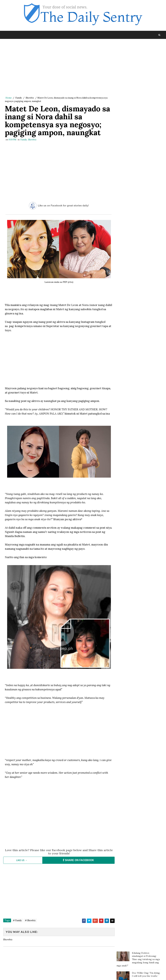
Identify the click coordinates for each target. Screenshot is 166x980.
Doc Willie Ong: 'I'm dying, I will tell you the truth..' (146, 67)
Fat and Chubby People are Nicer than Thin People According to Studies (146, 135)
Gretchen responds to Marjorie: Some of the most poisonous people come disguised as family (145, 167)
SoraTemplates (25, 974)
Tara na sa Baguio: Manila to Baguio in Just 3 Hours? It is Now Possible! (146, 196)
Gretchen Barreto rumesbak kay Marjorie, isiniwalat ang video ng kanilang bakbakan (145, 120)
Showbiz (30, 98)
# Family (17, 921)
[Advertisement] (58, 68)
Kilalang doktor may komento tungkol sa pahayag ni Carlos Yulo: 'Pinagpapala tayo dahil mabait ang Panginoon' (137, 85)
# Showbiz (30, 921)
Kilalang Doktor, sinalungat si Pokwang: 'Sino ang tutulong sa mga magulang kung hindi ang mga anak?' (138, 52)
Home (9, 98)
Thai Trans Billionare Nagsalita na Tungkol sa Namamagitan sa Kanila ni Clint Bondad (146, 150)
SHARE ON (77, 861)
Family (19, 98)
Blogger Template (63, 974)
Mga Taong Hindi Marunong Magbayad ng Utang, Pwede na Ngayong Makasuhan (146, 103)
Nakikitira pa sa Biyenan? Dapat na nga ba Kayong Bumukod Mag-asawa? (145, 182)
